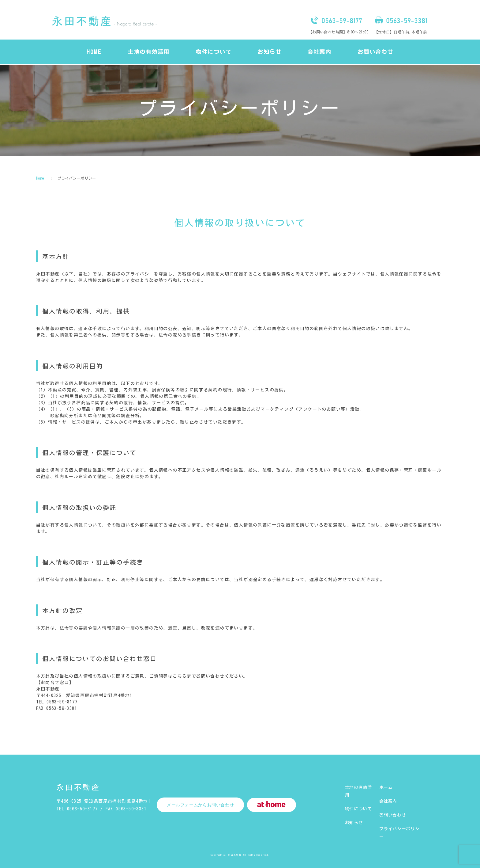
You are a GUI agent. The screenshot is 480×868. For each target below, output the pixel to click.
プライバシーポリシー (77, 178)
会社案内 (388, 801)
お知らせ (354, 823)
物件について (358, 809)
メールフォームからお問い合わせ (200, 805)
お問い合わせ (393, 815)
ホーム (386, 787)
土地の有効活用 (358, 791)
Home (40, 178)
